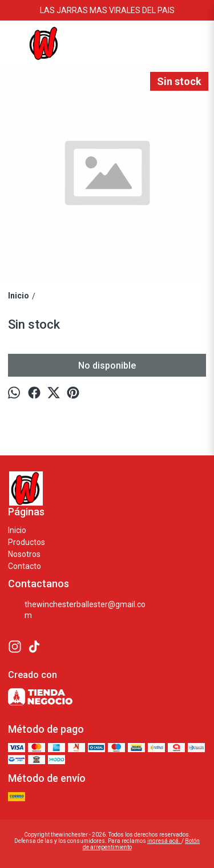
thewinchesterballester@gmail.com (77, 610)
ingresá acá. (164, 841)
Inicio (17, 530)
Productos (27, 542)
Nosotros (24, 554)
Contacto (25, 566)
